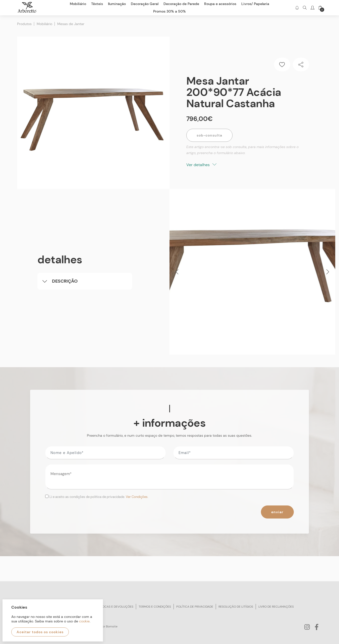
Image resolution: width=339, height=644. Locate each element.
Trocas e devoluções (116, 607)
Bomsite (112, 626)
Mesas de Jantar (71, 24)
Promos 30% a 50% (169, 11)
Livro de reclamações (276, 607)
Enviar (277, 512)
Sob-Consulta (209, 135)
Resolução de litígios (236, 607)
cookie (84, 621)
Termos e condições (155, 607)
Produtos (24, 24)
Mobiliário (44, 24)
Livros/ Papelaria (255, 4)
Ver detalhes (201, 165)
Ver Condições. (137, 497)
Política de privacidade (195, 607)
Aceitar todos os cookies (40, 632)
